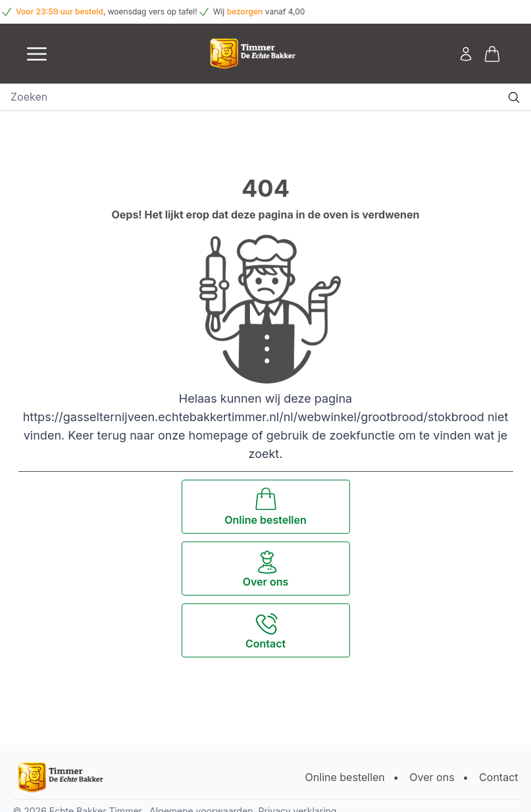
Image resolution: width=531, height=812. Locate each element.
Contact (498, 777)
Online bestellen (345, 777)
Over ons (432, 777)
